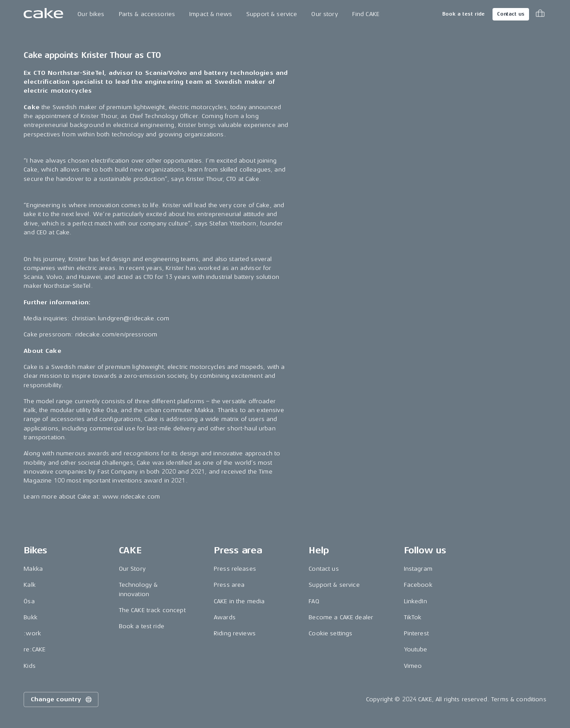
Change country (62, 699)
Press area (229, 585)
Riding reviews (235, 633)
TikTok (413, 617)
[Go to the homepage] (43, 14)
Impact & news (211, 14)
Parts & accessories (147, 14)
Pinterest (416, 633)
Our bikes (91, 14)
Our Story (132, 569)
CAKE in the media (239, 601)
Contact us (511, 14)
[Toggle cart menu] (540, 14)
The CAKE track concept (152, 610)
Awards (225, 617)
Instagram (418, 569)
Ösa (29, 601)
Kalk (30, 585)
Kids (30, 666)
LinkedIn (415, 601)
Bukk (31, 617)
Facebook (418, 585)
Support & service (272, 14)
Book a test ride (463, 14)
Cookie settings (330, 633)
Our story (324, 14)
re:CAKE (35, 649)
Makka (33, 569)
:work (32, 633)
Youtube (416, 649)
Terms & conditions (519, 699)
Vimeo (413, 666)
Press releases (235, 569)
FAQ (314, 601)
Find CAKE (366, 14)
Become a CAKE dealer (341, 617)
